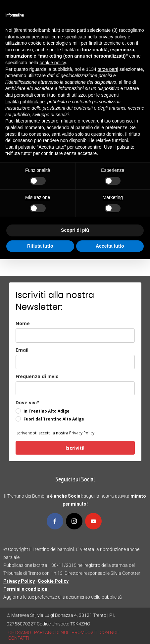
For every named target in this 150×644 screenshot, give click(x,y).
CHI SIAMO (20, 632)
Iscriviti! (75, 448)
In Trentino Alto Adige (47, 411)
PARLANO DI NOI (51, 632)
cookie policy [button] (53, 63)
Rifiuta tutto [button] (40, 246)
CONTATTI (19, 638)
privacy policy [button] (113, 37)
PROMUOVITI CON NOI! (95, 632)
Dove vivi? (27, 402)
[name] (75, 336)
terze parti (108, 69)
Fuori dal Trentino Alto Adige (54, 419)
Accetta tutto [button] (110, 246)
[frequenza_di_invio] (75, 388)
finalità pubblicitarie (25, 102)
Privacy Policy (82, 433)
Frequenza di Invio (37, 376)
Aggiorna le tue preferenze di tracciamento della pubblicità (63, 597)
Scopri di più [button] (75, 230)
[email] (75, 362)
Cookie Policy (53, 581)
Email (22, 350)
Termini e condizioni (26, 589)
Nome (23, 323)
